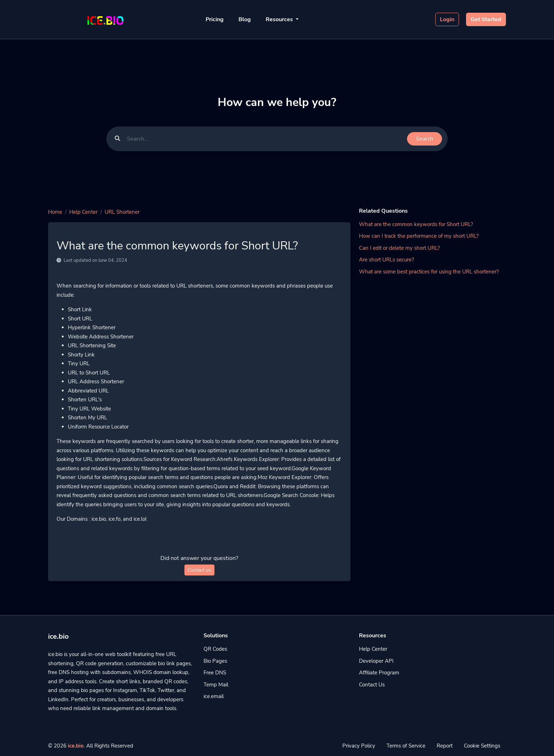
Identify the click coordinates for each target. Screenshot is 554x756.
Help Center (83, 212)
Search (425, 139)
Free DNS (215, 673)
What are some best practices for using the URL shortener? (429, 272)
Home (55, 212)
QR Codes (215, 649)
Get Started (486, 19)
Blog (245, 19)
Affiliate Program (379, 673)
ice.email (214, 696)
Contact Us (372, 685)
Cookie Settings (482, 746)
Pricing (215, 19)
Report (445, 746)
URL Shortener (122, 212)
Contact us (199, 570)
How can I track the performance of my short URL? (419, 236)
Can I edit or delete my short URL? (399, 248)
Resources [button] (280, 19)
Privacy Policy (359, 746)
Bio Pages (215, 661)
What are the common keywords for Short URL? (416, 224)
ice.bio (76, 746)
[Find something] (265, 139)
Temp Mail (216, 685)
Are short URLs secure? (387, 260)
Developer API (376, 661)
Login (447, 19)
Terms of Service (406, 746)
